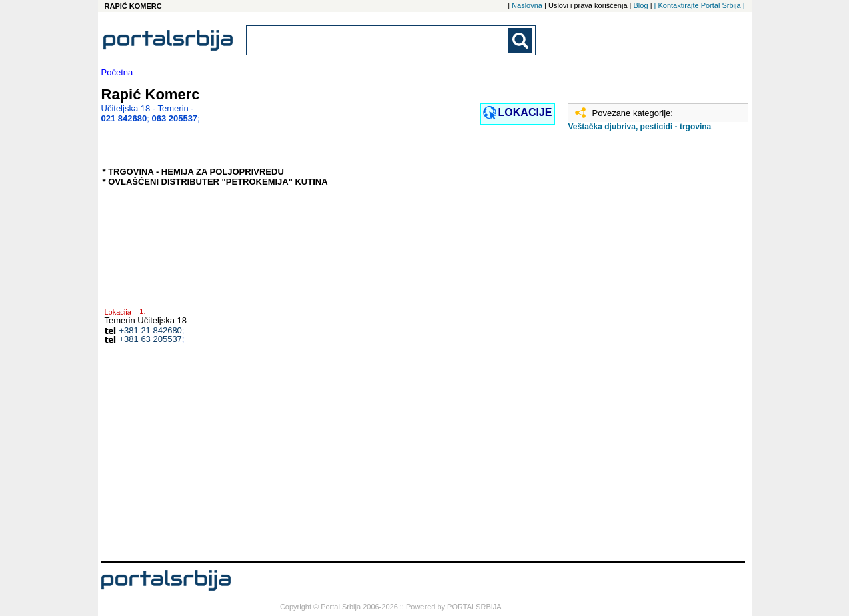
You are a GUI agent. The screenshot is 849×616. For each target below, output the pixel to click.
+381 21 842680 (151, 330)
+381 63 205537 (151, 339)
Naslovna (527, 5)
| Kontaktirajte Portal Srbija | (700, 5)
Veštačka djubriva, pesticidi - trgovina (640, 127)
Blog (641, 5)
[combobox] (378, 40)
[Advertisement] (635, 351)
